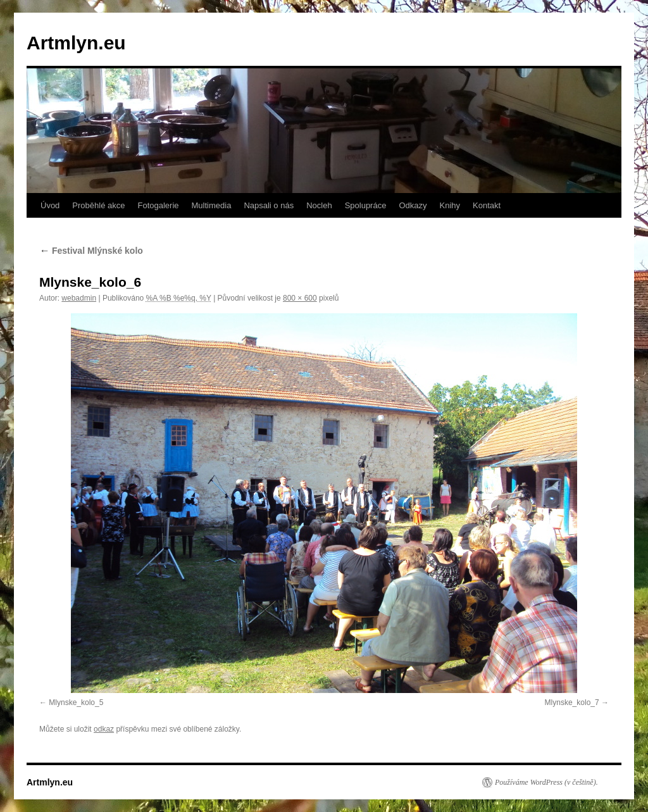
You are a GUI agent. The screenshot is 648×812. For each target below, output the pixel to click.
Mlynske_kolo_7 (572, 703)
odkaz (104, 729)
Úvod (50, 205)
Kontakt (487, 205)
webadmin (79, 298)
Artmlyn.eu (76, 43)
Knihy (450, 205)
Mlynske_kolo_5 (76, 703)
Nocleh (319, 205)
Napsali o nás (269, 205)
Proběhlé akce (98, 205)
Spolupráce (366, 205)
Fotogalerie (158, 205)
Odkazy (413, 205)
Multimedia (212, 205)
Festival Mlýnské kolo (91, 251)
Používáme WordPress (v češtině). (546, 782)
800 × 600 (300, 298)
